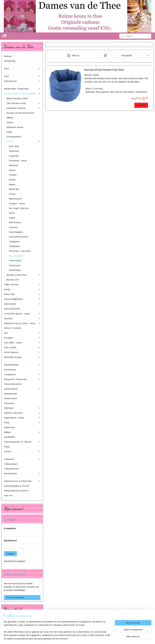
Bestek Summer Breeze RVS (20, 113)
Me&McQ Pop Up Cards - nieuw (22, 323)
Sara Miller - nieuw (22, 343)
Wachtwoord (10, 541)
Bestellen (141, 105)
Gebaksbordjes (22, 365)
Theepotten (22, 374)
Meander (22, 318)
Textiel (23, 141)
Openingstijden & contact (17, 486)
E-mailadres (10, 528)
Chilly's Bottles (22, 284)
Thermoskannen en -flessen (22, 442)
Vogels (12, 218)
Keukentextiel (22, 389)
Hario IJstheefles (12, 309)
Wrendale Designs (22, 357)
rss (76, 638)
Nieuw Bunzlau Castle (17, 98)
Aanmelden (12, 626)
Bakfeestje (9, 427)
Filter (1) (73, 56)
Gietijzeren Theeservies (22, 379)
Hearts (12, 170)
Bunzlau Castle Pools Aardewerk (22, 94)
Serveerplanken (14, 137)
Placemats (9, 403)
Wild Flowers (15, 222)
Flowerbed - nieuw (18, 161)
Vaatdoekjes (15, 270)
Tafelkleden (14, 246)
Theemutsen (15, 260)
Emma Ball (22, 294)
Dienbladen (9, 437)
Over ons (8, 495)
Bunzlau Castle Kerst (23, 275)
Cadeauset (22, 459)
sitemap (71, 638)
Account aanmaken (15, 597)
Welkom (8, 56)
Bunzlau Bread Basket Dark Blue (104, 70)
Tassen (22, 451)
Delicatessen (22, 81)
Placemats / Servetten (20, 251)
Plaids (9, 132)
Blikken (10, 118)
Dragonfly (14, 156)
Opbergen (22, 408)
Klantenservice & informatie (22, 481)
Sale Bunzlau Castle (23, 103)
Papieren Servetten (22, 413)
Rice (22, 333)
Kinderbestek (10, 394)
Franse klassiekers (13, 384)
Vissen (12, 213)
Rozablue (22, 338)
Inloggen (10, 554)
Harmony (13, 165)
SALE (22, 68)
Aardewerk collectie (23, 108)
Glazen (10, 122)
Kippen (12, 184)
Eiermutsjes (15, 265)
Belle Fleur (14, 146)
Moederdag (10, 61)
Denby (22, 289)
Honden (13, 175)
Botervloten (10, 370)
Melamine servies (15, 127)
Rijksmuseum (15, 199)
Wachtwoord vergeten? (15, 561)
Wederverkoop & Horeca (16, 491)
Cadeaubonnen (11, 469)
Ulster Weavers (22, 352)
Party (22, 422)
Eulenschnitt (22, 304)
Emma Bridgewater (22, 299)
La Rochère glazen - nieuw (22, 314)
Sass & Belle (22, 347)
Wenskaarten (22, 473)
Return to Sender (12, 328)
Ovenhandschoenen (19, 237)
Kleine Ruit (14, 189)
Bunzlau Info (13, 280)
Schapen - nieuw (17, 203)
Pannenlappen (16, 232)
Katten (12, 180)
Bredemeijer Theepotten (22, 89)
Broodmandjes (16, 256)
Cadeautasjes (11, 464)
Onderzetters (11, 398)
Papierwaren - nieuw (22, 418)
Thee (22, 76)
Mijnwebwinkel (109, 638)
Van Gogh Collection (19, 208)
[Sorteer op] (126, 56)
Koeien (12, 194)
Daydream (14, 151)
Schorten (13, 227)
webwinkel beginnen (86, 638)
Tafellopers (14, 242)
